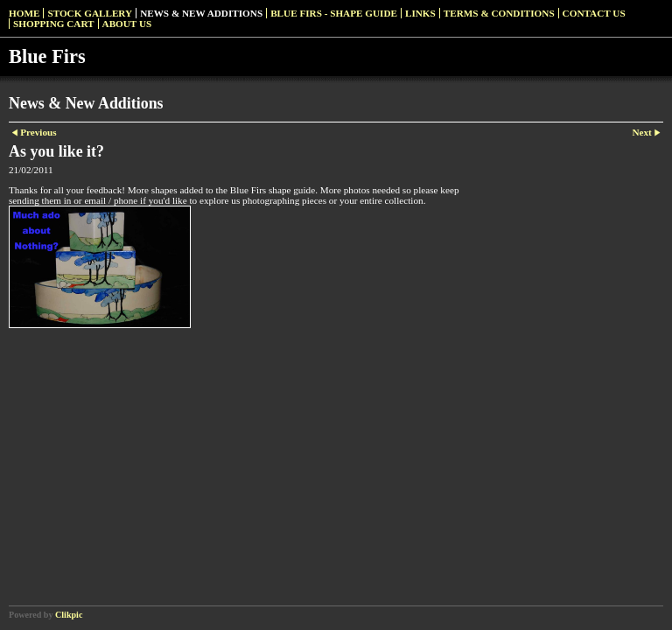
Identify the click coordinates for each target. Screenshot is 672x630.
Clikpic (69, 615)
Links (420, 13)
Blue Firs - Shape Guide (334, 13)
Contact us (594, 13)
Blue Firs (47, 56)
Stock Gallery (90, 13)
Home (24, 13)
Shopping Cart (54, 24)
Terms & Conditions (499, 13)
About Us (127, 24)
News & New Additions (201, 13)
